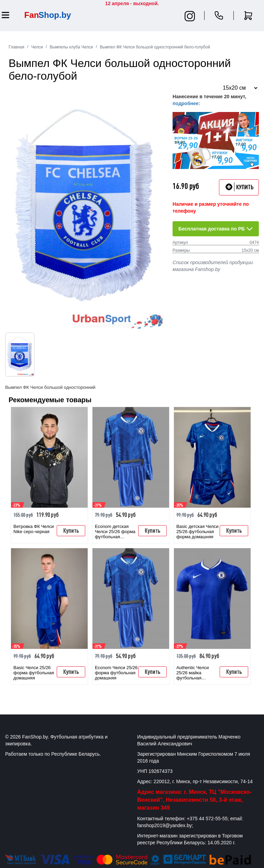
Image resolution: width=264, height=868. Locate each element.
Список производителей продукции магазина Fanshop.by (213, 266)
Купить (71, 530)
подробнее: (186, 103)
